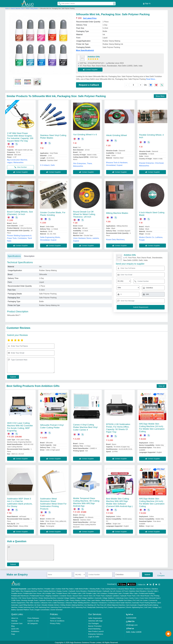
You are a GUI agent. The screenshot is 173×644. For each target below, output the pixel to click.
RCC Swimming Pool (79, 607)
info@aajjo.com (132, 625)
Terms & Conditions (57, 620)
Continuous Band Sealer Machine (120, 602)
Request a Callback (89, 84)
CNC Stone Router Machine (28, 598)
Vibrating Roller (95, 588)
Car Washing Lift (90, 605)
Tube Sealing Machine (109, 588)
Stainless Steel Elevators (138, 591)
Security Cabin (153, 591)
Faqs (13, 634)
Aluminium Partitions (143, 588)
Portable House (17, 593)
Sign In (147, 3)
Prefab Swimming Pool (26, 607)
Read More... (151, 79)
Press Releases (33, 618)
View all (161, 386)
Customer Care (17, 623)
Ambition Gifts (94, 56)
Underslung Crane (122, 598)
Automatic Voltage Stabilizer (104, 598)
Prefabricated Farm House (32, 593)
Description (29, 256)
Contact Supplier (91, 69)
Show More (160, 96)
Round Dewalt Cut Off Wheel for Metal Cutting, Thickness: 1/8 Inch (84, 214)
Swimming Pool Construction (61, 607)
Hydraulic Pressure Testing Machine (52, 600)
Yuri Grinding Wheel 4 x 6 (85, 134)
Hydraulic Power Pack (128, 595)
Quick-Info (15, 628)
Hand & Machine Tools (18, 8)
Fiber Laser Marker (94, 600)
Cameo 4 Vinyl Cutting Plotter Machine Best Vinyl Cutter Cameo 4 (85, 427)
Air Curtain (144, 600)
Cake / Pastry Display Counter (76, 600)
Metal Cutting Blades (32, 8)
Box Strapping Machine (29, 591)
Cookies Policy (55, 618)
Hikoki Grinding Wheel (117, 135)
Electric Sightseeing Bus (135, 607)
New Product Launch (96, 631)
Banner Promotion (95, 626)
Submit (13, 377)
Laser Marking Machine (35, 588)
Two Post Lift (101, 605)
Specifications (14, 256)
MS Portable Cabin (75, 593)
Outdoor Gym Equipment (117, 607)
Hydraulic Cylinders (112, 595)
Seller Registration (95, 618)
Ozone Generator (57, 609)
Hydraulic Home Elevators (78, 591)
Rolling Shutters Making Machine (72, 605)
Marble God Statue (125, 600)
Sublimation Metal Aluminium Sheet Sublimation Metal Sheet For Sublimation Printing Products (53, 503)
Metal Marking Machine (109, 600)
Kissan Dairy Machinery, (116, 239)
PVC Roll (136, 600)
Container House (65, 595)
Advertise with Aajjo (95, 620)
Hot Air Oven (88, 595)
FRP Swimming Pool (42, 607)
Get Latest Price (90, 18)
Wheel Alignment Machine (116, 605)
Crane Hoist (144, 598)
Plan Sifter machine (33, 602)
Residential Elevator (95, 591)
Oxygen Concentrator (42, 609)
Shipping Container (52, 595)
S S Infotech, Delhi (47, 165)
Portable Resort (62, 593)
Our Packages (94, 623)
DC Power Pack (99, 595)
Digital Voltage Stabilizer (85, 598)
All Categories (33, 623)
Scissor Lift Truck (122, 591)
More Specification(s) (85, 50)
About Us (15, 618)
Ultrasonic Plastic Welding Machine (78, 602)
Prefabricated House (37, 595)
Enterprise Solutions (96, 634)
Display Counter (62, 591)
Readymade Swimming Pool (97, 607)
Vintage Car (157, 607)
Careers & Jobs (33, 620)
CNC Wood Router (143, 595)
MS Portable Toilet (49, 593)
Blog (13, 626)
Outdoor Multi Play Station (65, 588)
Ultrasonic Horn (46, 602)
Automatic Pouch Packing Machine (144, 602)
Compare (161, 574)
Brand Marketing (94, 628)
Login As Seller (94, 636)
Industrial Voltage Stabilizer (67, 598)
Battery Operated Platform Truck (22, 609)
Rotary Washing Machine (47, 598)
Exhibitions (15, 631)
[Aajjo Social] (148, 584)
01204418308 (131, 617)
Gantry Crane (134, 598)
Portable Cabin (50, 588)
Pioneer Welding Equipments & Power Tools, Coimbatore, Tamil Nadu (19, 238)
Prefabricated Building (147, 593)
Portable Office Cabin (130, 593)
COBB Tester (16, 600)
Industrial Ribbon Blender (126, 588)
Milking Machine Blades (117, 213)
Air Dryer (38, 605)
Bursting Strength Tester (30, 600)
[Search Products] (59, 3)
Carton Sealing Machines (47, 591)
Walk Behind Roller (82, 588)
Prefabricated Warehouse (20, 595)
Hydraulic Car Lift (109, 591)
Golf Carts (148, 607)
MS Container (102, 593)
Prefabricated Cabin (115, 593)
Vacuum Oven (77, 595)
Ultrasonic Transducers (99, 602)
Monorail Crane (154, 598)
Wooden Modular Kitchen (51, 605)
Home (7, 8)
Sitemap (14, 620)
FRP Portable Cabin (89, 593)
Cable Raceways (59, 602)
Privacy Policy (55, 623)
